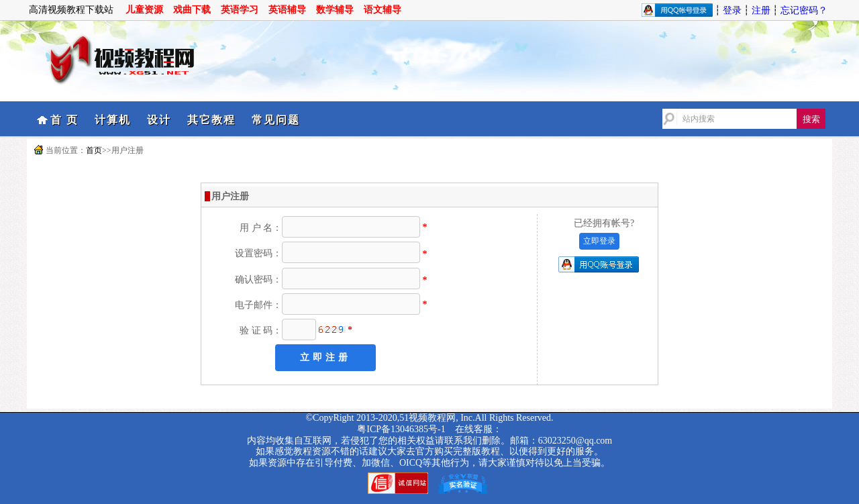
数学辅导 (335, 10)
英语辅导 (287, 10)
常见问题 (276, 120)
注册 (761, 10)
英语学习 (240, 10)
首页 (94, 150)
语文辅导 (383, 10)
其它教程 (211, 120)
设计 (159, 120)
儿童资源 (144, 10)
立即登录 (599, 241)
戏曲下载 (192, 10)
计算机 (113, 120)
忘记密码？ (804, 10)
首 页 (64, 120)
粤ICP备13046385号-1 (401, 429)
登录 (732, 10)
